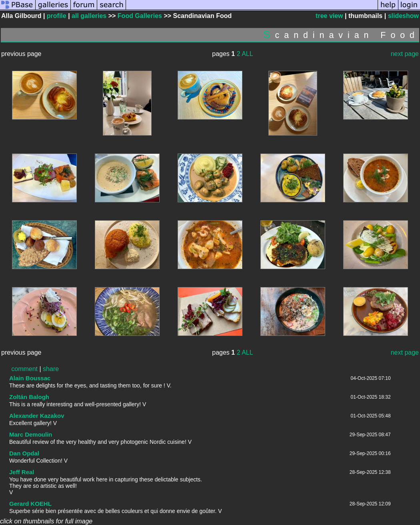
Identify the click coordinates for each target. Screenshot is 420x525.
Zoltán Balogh (29, 397)
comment (24, 369)
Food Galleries (140, 16)
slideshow (403, 16)
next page (405, 54)
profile (57, 16)
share (51, 369)
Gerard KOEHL (30, 504)
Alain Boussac (30, 378)
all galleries (89, 16)
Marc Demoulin (31, 434)
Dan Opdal (24, 453)
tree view (329, 16)
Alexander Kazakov (37, 416)
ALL (247, 54)
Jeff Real (22, 472)
